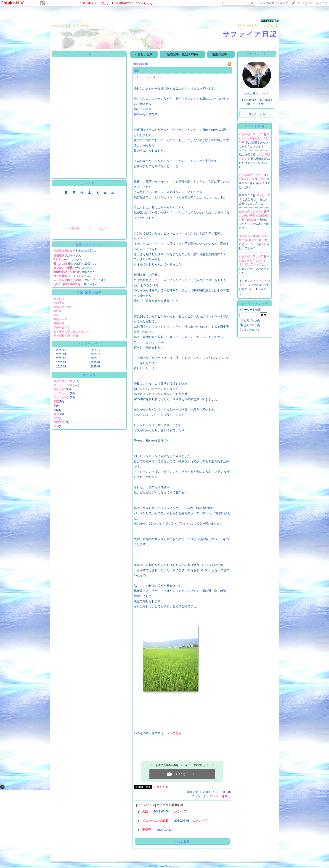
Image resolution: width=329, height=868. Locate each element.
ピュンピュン (62, 393)
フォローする (257, 114)
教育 (56, 414)
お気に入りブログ (89, 244)
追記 (56, 315)
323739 (267, 21)
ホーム (56, 25)
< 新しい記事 (144, 54)
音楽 (56, 402)
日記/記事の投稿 (89, 292)
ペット (49, 3)
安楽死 (147, 830)
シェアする (161, 787)
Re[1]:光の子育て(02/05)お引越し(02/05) (254, 216)
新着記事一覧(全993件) (182, 54)
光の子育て (60, 303)
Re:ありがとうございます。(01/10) (254, 260)
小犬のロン (246, 236)
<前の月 (75, 228)
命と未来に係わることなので (71, 332)
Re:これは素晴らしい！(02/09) (254, 138)
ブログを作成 (305, 3)
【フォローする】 (248, 25)
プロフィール (80, 25)
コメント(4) (201, 821)
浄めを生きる (62, 327)
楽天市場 (322, 3)
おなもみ (59, 389)
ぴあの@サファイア (251, 134)
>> (274, 3)
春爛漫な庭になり (64, 251)
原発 (56, 426)
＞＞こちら (174, 733)
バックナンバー (89, 344)
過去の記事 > (221, 54)
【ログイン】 (270, 25)
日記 (66, 25)
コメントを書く (220, 796)
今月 (89, 228)
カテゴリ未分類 (63, 381)
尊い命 (58, 311)
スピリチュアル (63, 385)
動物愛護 (59, 422)
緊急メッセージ (63, 319)
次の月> (104, 228)
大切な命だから (63, 307)
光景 (137, 71)
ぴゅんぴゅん (62, 397)
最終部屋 (59, 323)
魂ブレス (59, 299)
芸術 (56, 418)
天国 (145, 811)
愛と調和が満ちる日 (66, 336)
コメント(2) (180, 811)
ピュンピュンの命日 (155, 821)
